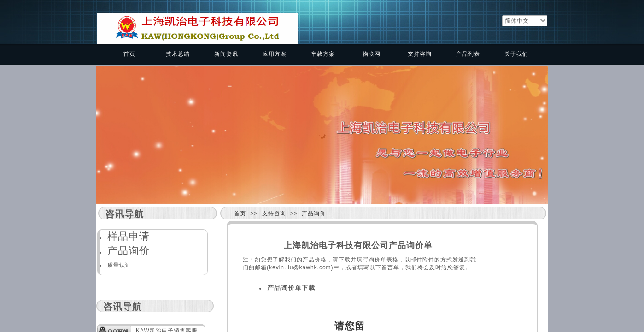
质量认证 (119, 265)
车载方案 (323, 54)
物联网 (372, 54)
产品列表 (468, 54)
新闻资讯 (226, 54)
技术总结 (178, 54)
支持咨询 (420, 54)
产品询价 (314, 213)
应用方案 (275, 54)
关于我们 (516, 54)
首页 (129, 54)
